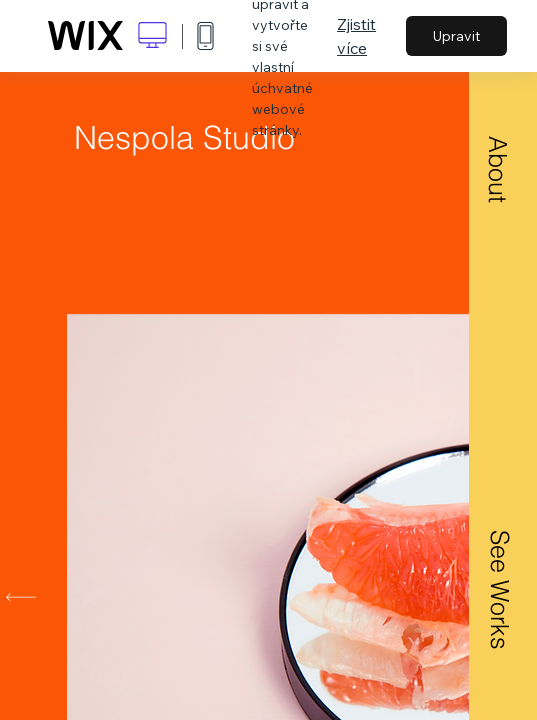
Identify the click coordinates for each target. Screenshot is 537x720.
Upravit (456, 36)
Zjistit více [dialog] (356, 36)
